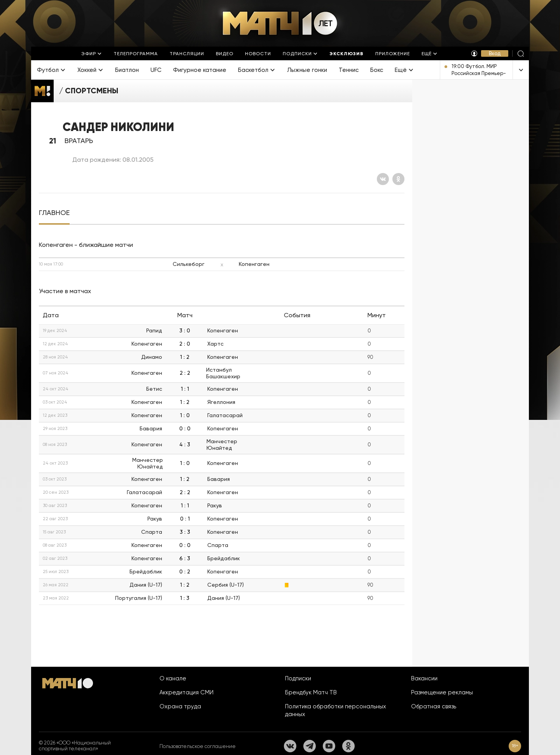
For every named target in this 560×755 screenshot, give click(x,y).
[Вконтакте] (383, 179)
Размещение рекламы (442, 692)
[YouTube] (329, 746)
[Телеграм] (310, 746)
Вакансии (424, 678)
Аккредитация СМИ (186, 692)
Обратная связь (434, 706)
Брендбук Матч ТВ (311, 692)
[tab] (54, 213)
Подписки (298, 678)
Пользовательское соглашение (198, 746)
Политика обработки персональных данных (336, 710)
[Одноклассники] (398, 179)
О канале (173, 678)
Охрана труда (180, 706)
